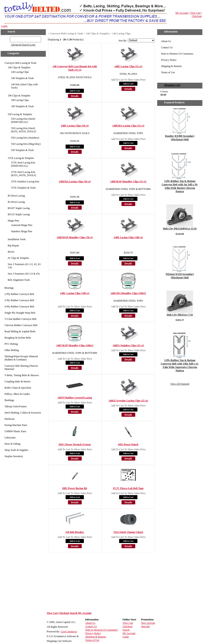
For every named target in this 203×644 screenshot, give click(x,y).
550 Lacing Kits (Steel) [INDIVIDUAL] (23, 120)
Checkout (197, 16)
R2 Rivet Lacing (16, 202)
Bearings (9, 288)
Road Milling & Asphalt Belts (20, 331)
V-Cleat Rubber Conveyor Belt (21, 319)
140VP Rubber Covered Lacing (75, 398)
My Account (182, 13)
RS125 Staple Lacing (19, 214)
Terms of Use (168, 72)
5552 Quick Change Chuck (128, 532)
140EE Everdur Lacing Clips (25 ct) (128, 401)
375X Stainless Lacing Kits (25, 182)
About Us (166, 41)
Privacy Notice (169, 60)
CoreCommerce (69, 632)
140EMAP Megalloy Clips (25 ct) (128, 182)
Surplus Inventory (14, 456)
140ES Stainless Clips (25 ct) (128, 345)
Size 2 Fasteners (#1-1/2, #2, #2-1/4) (25, 266)
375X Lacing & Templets (21, 158)
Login (4, 26)
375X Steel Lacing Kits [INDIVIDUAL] (23, 164)
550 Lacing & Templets (20, 114)
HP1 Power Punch (128, 444)
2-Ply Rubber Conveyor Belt (19, 294)
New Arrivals (148, 623)
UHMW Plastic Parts (15, 431)
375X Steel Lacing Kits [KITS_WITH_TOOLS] (23, 174)
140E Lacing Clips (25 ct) (128, 66)
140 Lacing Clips (20, 72)
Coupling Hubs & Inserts (17, 382)
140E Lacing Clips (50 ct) (75, 126)
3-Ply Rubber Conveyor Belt (19, 300)
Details (75, 96)
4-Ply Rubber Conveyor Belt (19, 307)
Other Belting (12, 350)
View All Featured (180, 384)
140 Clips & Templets (19, 67)
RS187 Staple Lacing (19, 208)
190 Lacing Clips (20, 100)
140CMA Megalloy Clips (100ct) (128, 293)
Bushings (9, 400)
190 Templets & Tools (22, 106)
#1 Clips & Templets (18, 258)
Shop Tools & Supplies (16, 450)
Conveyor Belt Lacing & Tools (20, 63)
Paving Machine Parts (16, 425)
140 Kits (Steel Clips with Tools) (24, 86)
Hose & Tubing (12, 444)
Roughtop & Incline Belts (18, 338)
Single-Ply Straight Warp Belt (20, 313)
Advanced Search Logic (23, 45)
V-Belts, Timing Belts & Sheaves (22, 375)
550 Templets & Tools (22, 150)
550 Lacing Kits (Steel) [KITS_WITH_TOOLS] (23, 130)
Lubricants (10, 438)
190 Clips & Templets (19, 96)
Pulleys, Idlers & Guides (17, 394)
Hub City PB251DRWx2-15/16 (180, 229)
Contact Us (167, 47)
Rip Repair (13, 246)
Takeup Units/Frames (16, 406)
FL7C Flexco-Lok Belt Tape (128, 488)
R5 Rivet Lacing (16, 196)
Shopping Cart (172, 85)
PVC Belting (11, 344)
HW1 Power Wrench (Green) (75, 444)
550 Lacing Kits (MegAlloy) (26, 144)
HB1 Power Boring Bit (75, 488)
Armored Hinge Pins (22, 225)
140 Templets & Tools (22, 78)
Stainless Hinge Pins (22, 231)
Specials (146, 626)
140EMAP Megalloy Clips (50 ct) (75, 237)
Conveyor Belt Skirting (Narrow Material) (21, 367)
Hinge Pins (13, 221)
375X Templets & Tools (23, 188)
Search (74, 613)
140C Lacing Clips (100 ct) (75, 293)
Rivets (11, 252)
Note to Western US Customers (177, 54)
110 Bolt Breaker (75, 532)
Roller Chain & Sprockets (18, 388)
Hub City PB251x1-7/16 (180, 315)
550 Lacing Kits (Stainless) (25, 138)
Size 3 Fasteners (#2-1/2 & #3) (24, 274)
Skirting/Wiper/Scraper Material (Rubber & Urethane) (21, 358)
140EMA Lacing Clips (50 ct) (75, 182)
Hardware (10, 419)
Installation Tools (17, 239)
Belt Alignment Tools (19, 280)
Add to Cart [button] (75, 91)
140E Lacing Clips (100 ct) (128, 237)
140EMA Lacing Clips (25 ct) (128, 126)
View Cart (195, 13)
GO (7, 39)
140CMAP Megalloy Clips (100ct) (75, 345)
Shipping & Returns (171, 66)
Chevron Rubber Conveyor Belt (21, 325)
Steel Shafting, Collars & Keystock (23, 413)
